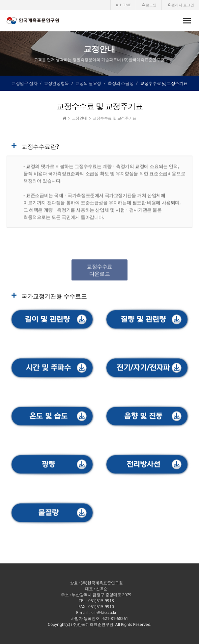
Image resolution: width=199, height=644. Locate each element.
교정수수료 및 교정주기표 (164, 83)
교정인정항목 (56, 83)
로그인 (149, 5)
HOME (123, 5)
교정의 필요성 (88, 83)
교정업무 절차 (24, 83)
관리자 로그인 (181, 5)
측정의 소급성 (121, 83)
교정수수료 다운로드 (99, 271)
